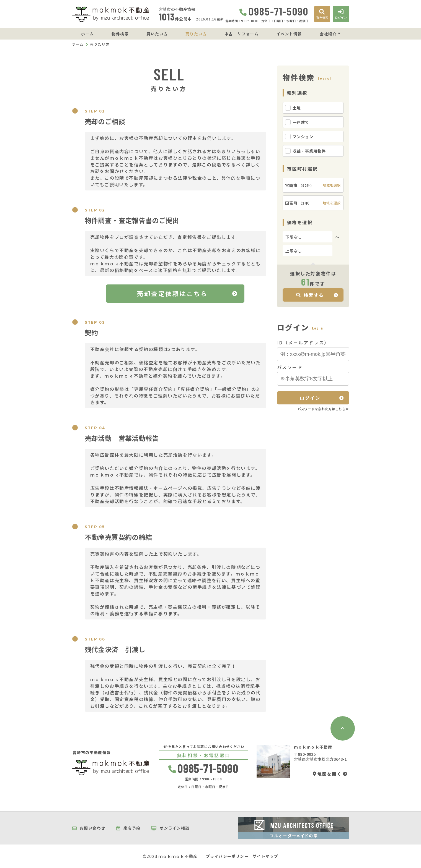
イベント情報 (289, 34)
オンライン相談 (170, 828)
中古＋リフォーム (242, 34)
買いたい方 (157, 34)
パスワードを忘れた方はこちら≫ (323, 409)
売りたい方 (196, 34)
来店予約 (128, 828)
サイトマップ (265, 856)
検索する (310, 295)
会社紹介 (328, 34)
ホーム (87, 34)
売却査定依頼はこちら (172, 293)
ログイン (310, 398)
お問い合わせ (89, 828)
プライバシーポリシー (227, 856)
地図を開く (327, 774)
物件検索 (120, 34)
